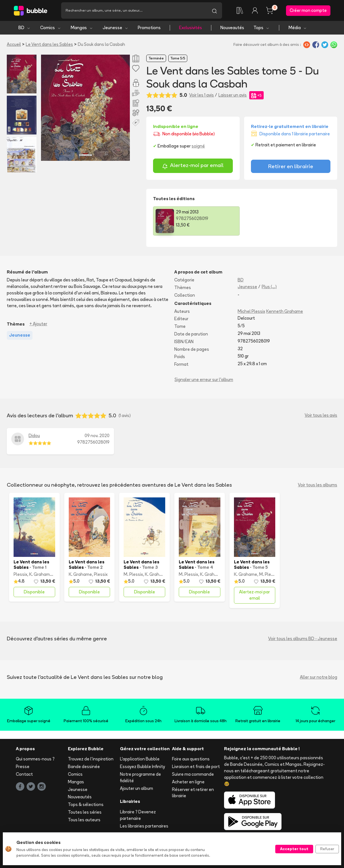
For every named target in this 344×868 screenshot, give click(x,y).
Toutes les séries (85, 812)
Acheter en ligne (188, 782)
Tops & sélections (86, 804)
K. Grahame (41, 574)
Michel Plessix (251, 311)
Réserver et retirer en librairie (193, 793)
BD (24, 28)
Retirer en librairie (291, 166)
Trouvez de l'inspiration (91, 759)
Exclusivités (191, 28)
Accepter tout (294, 849)
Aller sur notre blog (319, 677)
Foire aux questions (191, 759)
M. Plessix (133, 574)
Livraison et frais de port (196, 767)
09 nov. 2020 (97, 436)
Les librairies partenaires (144, 826)
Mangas (82, 28)
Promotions (149, 28)
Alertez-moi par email (193, 166)
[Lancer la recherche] (214, 10)
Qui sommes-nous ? (35, 759)
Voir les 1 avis (202, 95)
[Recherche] (134, 10)
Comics (51, 28)
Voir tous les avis (321, 415)
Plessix (20, 574)
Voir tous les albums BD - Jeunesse (303, 639)
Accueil (14, 44)
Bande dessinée (84, 767)
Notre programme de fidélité (140, 777)
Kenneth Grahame (285, 311)
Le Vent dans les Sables (49, 44)
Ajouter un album (136, 788)
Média (298, 28)
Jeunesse (116, 28)
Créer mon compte (308, 10)
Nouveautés (232, 28)
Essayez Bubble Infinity (142, 767)
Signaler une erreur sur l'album (204, 380)
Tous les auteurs (84, 820)
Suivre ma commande (193, 774)
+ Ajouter (38, 324)
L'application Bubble (140, 759)
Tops (262, 28)
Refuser (327, 849)
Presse (23, 767)
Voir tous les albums (318, 485)
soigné (198, 146)
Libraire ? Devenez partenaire (138, 815)
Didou (34, 436)
